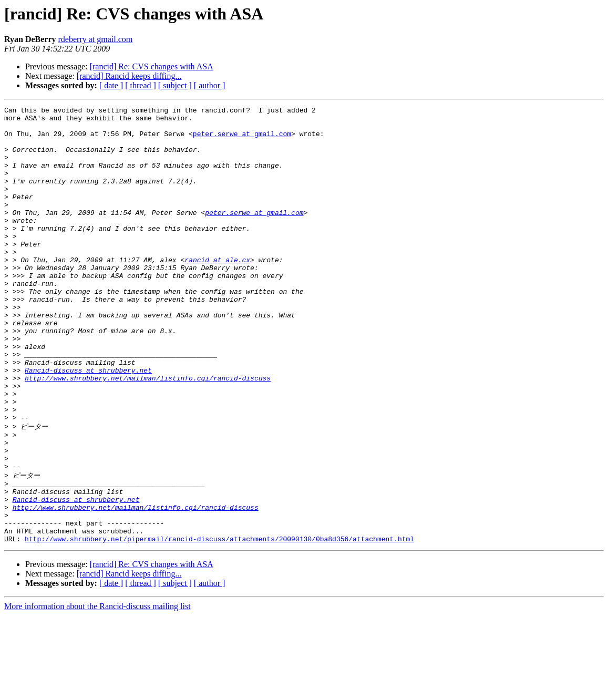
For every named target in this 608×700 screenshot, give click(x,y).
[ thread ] (141, 85)
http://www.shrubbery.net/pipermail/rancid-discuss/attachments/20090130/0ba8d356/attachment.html (219, 623)
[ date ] (111, 85)
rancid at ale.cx (217, 291)
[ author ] (210, 85)
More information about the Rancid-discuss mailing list (97, 691)
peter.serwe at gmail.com (242, 140)
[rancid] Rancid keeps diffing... (129, 76)
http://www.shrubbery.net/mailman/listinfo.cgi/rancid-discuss (148, 433)
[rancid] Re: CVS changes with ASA (152, 66)
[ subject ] (175, 85)
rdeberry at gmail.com (96, 39)
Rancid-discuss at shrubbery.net (88, 424)
